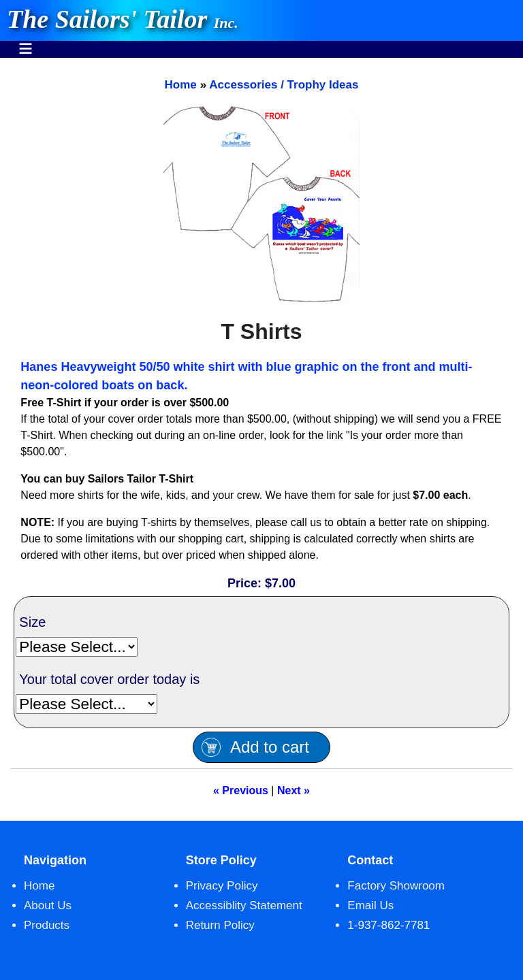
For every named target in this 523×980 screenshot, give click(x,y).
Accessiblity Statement (244, 905)
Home (180, 85)
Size (32, 622)
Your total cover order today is (109, 679)
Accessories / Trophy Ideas (284, 85)
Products (47, 925)
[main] (261, 439)
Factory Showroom (396, 886)
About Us (48, 905)
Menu (26, 42)
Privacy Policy (222, 886)
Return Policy (220, 925)
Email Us (370, 905)
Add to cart (270, 747)
